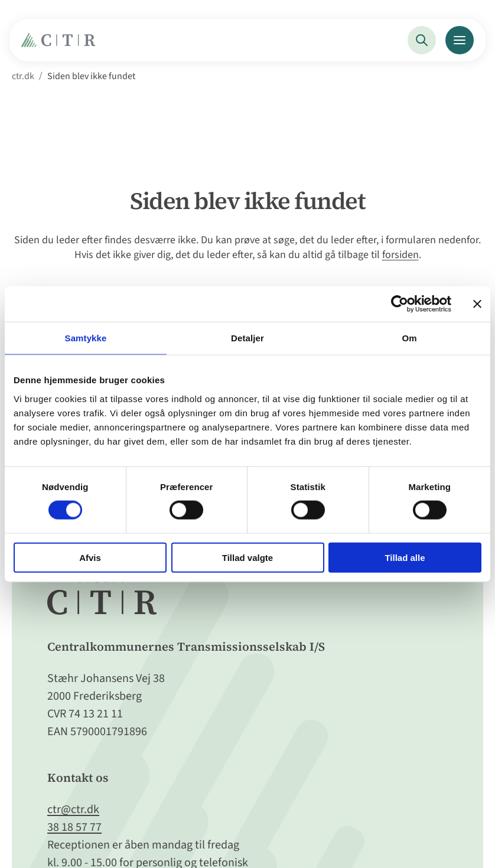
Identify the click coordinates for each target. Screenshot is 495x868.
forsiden (400, 255)
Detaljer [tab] (247, 338)
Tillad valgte (247, 557)
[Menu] (460, 40)
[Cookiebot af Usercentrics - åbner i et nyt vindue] (400, 304)
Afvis (90, 557)
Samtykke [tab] (86, 338)
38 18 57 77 (74, 827)
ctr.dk (23, 76)
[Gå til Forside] (61, 44)
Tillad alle (405, 557)
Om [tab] (409, 338)
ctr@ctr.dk (73, 810)
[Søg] (422, 40)
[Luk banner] (477, 304)
